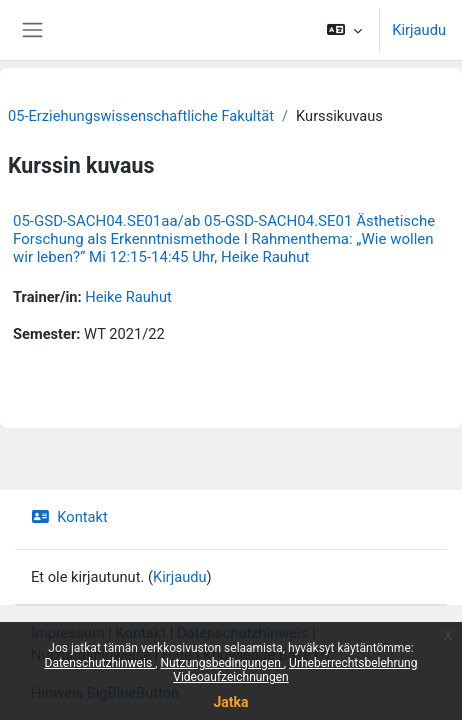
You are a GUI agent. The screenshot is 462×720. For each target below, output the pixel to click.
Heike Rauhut (128, 297)
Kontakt (69, 517)
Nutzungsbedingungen (221, 663)
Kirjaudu (419, 30)
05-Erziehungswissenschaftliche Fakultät (141, 116)
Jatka (230, 702)
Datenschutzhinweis (100, 663)
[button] (344, 30)
